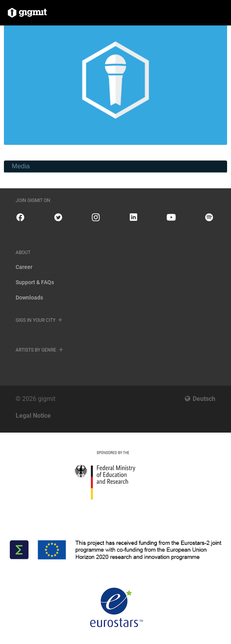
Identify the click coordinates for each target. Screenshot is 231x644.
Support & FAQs (35, 282)
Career (24, 267)
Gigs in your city (36, 320)
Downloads (29, 298)
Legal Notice (33, 416)
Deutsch (204, 399)
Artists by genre (36, 350)
